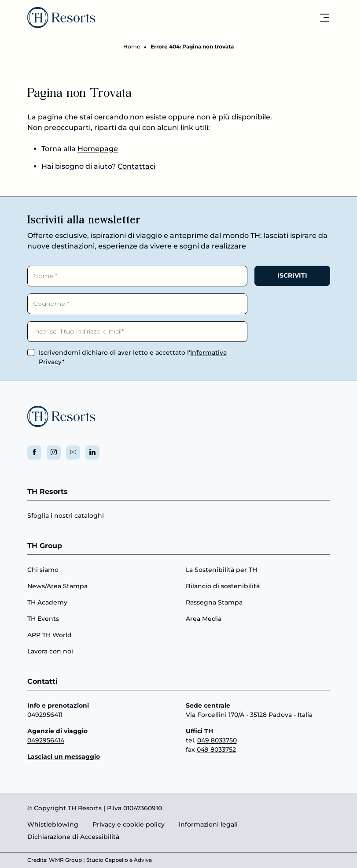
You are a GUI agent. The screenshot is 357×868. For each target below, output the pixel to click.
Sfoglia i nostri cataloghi (66, 516)
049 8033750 (217, 740)
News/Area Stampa (57, 586)
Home (132, 46)
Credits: (37, 860)
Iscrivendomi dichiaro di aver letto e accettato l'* (133, 357)
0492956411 (45, 715)
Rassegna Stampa (214, 602)
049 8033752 (216, 749)
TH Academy (47, 602)
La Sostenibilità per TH (221, 570)
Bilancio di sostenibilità (223, 586)
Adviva (143, 860)
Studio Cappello (107, 860)
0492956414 (46, 740)
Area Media (204, 619)
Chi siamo (43, 570)
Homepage (98, 149)
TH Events (43, 619)
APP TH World (50, 635)
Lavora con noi (50, 651)
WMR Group (65, 860)
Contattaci (136, 166)
